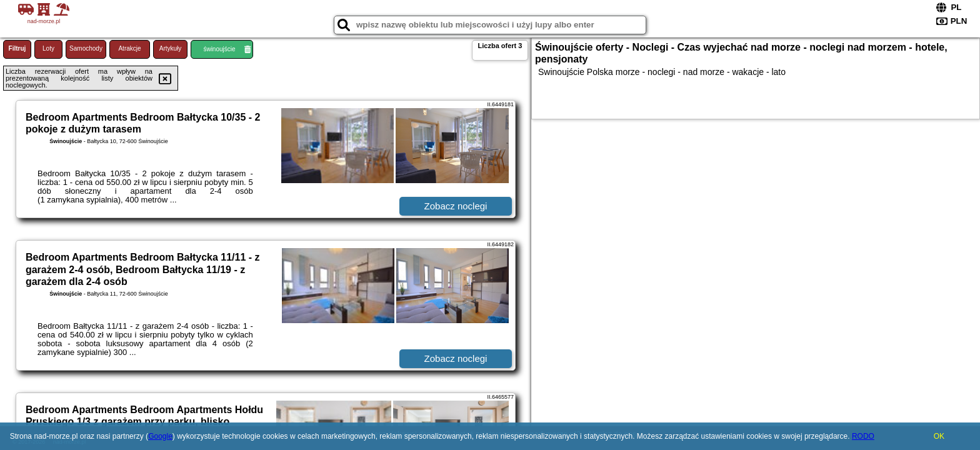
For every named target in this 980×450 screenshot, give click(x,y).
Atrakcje (129, 48)
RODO (863, 436)
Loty (48, 48)
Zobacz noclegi (456, 206)
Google (160, 436)
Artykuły (171, 48)
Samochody (86, 48)
